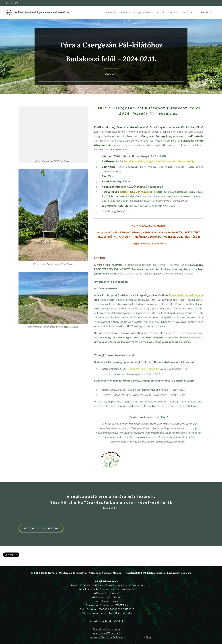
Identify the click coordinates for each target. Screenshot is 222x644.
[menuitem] (112, 12)
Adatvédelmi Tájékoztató (107, 633)
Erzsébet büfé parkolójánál (186, 295)
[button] (206, 12)
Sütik (148, 637)
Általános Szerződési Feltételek (107, 637)
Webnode (107, 621)
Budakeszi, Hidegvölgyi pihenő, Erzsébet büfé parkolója (159, 162)
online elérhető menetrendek (167, 406)
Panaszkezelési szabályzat (107, 629)
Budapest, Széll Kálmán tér (144, 369)
